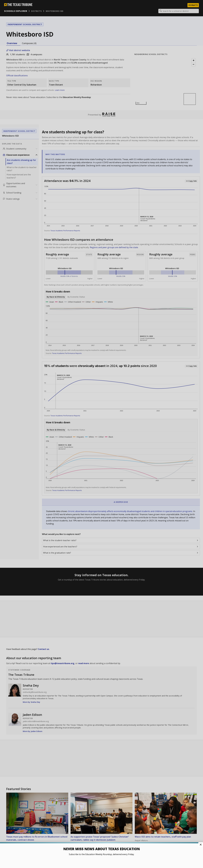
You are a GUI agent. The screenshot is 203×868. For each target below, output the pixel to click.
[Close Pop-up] (201, 845)
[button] (102, 434)
